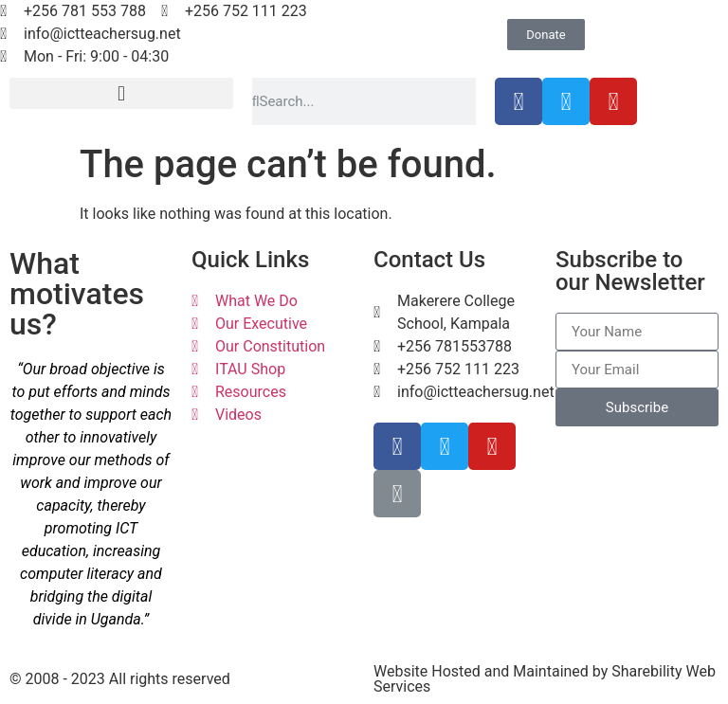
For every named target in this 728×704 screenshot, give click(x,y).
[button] (121, 93)
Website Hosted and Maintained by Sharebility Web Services (545, 679)
